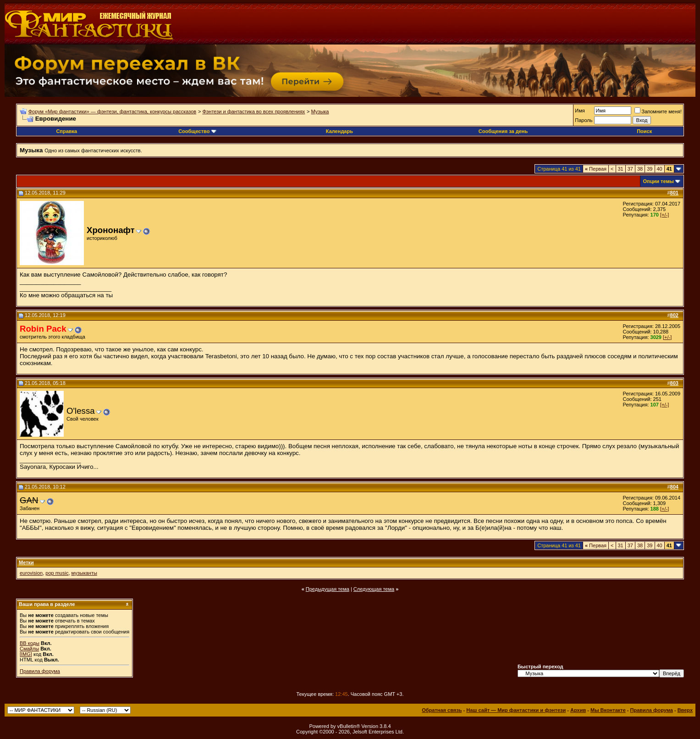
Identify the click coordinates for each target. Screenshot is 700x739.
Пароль (584, 120)
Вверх (685, 710)
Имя (580, 111)
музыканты (84, 573)
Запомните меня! (658, 111)
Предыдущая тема (328, 589)
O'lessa (81, 411)
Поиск (644, 131)
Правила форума (40, 671)
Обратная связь (442, 710)
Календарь (339, 131)
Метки (26, 562)
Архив (578, 710)
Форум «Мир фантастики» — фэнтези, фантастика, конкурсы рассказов (112, 111)
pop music (57, 573)
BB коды (30, 643)
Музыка (320, 111)
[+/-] (664, 215)
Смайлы (29, 649)
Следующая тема (374, 589)
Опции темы (659, 181)
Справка (66, 131)
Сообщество (197, 131)
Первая (596, 169)
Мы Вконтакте (608, 710)
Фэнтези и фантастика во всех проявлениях (254, 111)
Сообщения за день (503, 131)
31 (621, 169)
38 (640, 169)
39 (650, 169)
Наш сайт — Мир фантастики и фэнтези (516, 710)
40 (660, 169)
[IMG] (26, 654)
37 (630, 169)
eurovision (31, 573)
